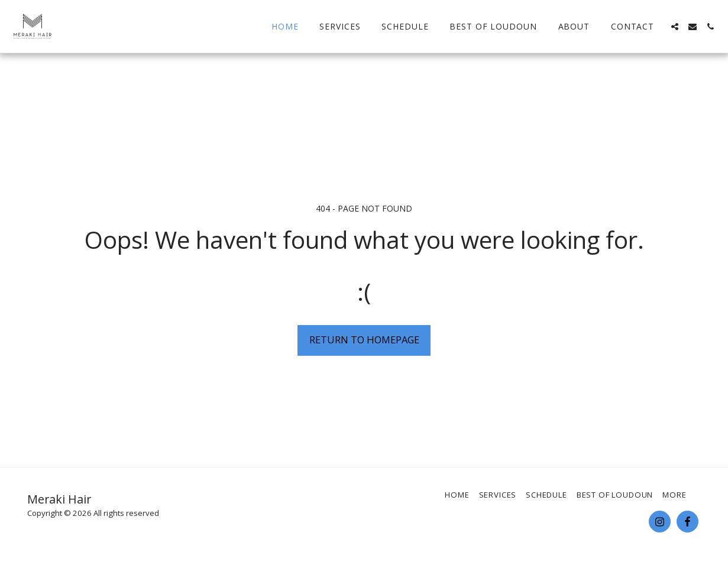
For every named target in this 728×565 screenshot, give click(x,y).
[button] (675, 27)
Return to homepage (364, 340)
